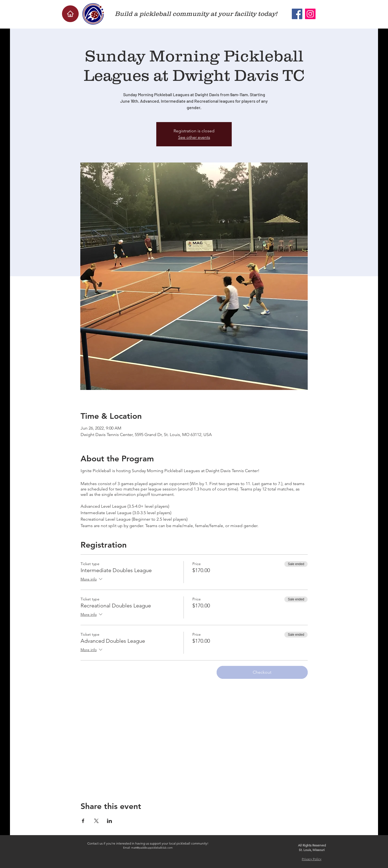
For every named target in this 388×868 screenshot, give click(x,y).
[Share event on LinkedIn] (110, 821)
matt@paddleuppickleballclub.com (152, 848)
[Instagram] (310, 14)
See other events (194, 137)
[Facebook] (297, 14)
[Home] (70, 14)
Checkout (262, 672)
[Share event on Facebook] (83, 821)
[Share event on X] (96, 821)
